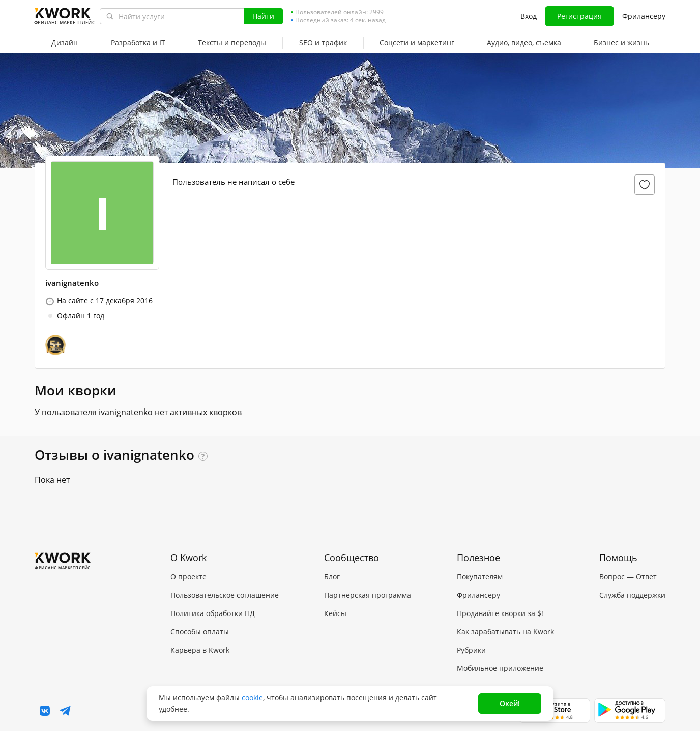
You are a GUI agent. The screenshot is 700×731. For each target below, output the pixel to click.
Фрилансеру (644, 16)
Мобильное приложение (500, 668)
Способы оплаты (200, 632)
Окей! (510, 703)
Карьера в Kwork (200, 650)
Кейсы (335, 613)
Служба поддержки (632, 595)
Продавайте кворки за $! (500, 613)
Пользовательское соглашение (225, 595)
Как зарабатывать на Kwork (505, 632)
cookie (252, 698)
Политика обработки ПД (213, 613)
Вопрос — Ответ (628, 577)
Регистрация (579, 16)
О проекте (188, 577)
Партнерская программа (368, 595)
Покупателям (480, 577)
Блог (332, 577)
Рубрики (471, 650)
